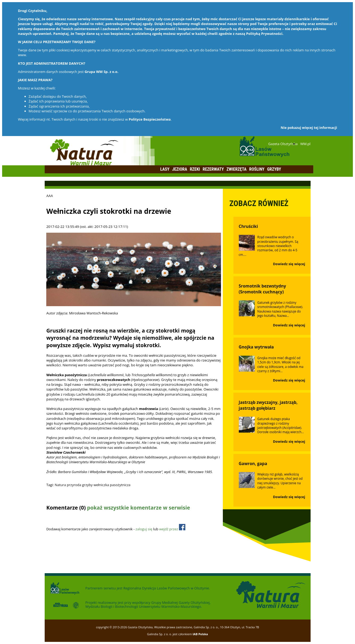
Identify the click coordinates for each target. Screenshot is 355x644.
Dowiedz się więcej (289, 264)
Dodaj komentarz (60, 518)
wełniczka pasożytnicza (112, 485)
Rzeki (195, 169)
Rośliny (257, 169)
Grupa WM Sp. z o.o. (101, 72)
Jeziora (180, 169)
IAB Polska (200, 634)
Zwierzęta (237, 169)
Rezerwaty (213, 169)
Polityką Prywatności (264, 34)
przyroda (74, 485)
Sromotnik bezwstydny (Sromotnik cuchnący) (262, 289)
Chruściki (248, 226)
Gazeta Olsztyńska (283, 144)
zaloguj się (144, 529)
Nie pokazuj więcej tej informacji (309, 128)
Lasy (165, 169)
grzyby (87, 485)
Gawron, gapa (253, 463)
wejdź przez (172, 529)
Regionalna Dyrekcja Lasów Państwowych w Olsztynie (166, 588)
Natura (60, 485)
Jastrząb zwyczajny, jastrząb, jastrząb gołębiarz (268, 405)
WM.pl (305, 144)
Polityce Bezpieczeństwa (150, 119)
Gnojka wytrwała (256, 347)
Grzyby (274, 169)
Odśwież (82, 518)
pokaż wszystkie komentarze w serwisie (138, 508)
